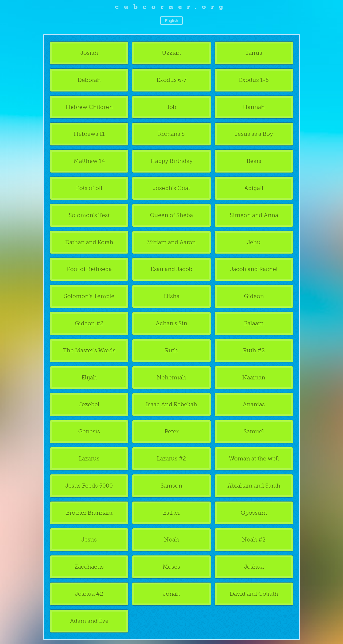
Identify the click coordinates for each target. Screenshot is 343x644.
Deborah (89, 80)
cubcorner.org (172, 7)
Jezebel (89, 404)
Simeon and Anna (254, 215)
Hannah (254, 107)
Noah (171, 539)
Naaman (254, 377)
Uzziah (171, 53)
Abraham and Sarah (254, 486)
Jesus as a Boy (254, 134)
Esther (171, 513)
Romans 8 (171, 134)
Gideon (254, 296)
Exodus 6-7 (171, 80)
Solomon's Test (89, 215)
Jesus (89, 539)
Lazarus (89, 458)
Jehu (254, 242)
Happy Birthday (171, 161)
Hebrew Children (89, 107)
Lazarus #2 (171, 458)
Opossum (254, 513)
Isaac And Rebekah (171, 404)
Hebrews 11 (89, 134)
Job (171, 107)
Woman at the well (254, 458)
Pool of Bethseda (89, 269)
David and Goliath (254, 594)
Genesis (89, 431)
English (171, 21)
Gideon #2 (89, 323)
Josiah (89, 53)
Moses (171, 567)
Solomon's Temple (89, 296)
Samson (171, 486)
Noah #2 (254, 539)
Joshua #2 (89, 594)
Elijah (89, 377)
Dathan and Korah (89, 242)
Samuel (254, 431)
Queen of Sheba (171, 215)
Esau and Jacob (171, 269)
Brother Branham (89, 513)
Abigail (254, 188)
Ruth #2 (254, 350)
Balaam (254, 323)
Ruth (171, 350)
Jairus (254, 53)
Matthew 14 (89, 161)
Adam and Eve (89, 621)
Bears (254, 161)
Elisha (171, 296)
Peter (171, 431)
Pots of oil (89, 188)
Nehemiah (171, 377)
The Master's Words (89, 350)
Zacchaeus (89, 567)
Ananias (254, 404)
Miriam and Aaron (171, 242)
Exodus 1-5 (254, 80)
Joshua (254, 567)
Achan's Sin (171, 323)
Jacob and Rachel (254, 269)
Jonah (171, 594)
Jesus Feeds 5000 (89, 486)
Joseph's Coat (171, 188)
